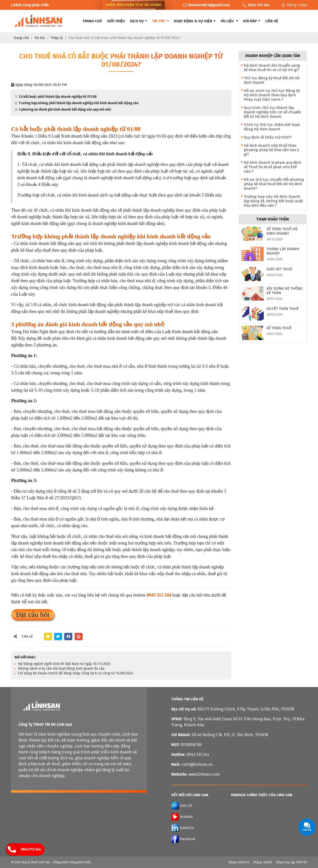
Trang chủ (92, 21)
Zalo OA (182, 806)
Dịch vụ (139, 21)
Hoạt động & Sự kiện (195, 21)
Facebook (183, 839)
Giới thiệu (116, 21)
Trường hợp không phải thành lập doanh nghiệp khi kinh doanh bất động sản (79, 103)
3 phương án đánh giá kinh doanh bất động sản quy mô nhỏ (65, 110)
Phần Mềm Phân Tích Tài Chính (134, 5)
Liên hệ (272, 21)
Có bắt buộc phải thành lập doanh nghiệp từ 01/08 (59, 97)
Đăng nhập (294, 5)
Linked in (183, 828)
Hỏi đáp (252, 21)
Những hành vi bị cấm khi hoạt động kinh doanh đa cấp (61, 669)
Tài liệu (229, 21)
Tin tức (160, 21)
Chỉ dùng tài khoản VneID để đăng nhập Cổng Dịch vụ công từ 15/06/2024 (76, 673)
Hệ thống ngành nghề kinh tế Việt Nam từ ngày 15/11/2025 (64, 664)
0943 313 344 (31, 849)
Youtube (182, 817)
